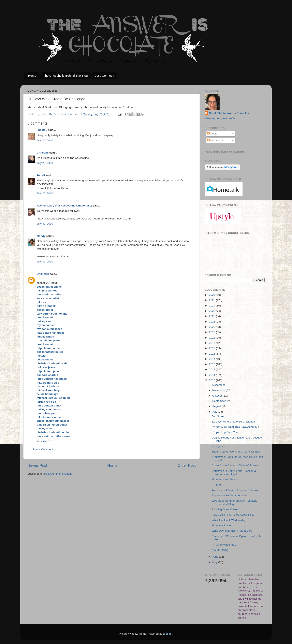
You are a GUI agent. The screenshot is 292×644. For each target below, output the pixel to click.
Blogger (168, 634)
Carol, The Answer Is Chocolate (229, 113)
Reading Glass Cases (225, 509)
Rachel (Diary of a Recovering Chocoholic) (64, 206)
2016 (213, 348)
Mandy (41, 236)
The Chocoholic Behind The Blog (66, 76)
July (215, 412)
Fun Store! (218, 416)
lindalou (42, 130)
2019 (213, 332)
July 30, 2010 (45, 224)
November (219, 390)
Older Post (187, 465)
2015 (213, 354)
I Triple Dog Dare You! (225, 432)
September (219, 401)
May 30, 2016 (45, 441)
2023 (213, 311)
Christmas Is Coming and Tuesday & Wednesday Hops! (234, 473)
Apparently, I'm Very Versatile (229, 495)
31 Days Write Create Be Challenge (233, 422)
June (216, 557)
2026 (213, 295)
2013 (213, 364)
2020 (213, 327)
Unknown (43, 274)
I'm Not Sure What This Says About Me (235, 427)
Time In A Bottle (221, 525)
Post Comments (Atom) (58, 474)
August (217, 406)
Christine (43, 153)
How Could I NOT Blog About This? (233, 515)
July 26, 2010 (45, 140)
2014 (213, 359)
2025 (213, 300)
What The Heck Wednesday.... (230, 520)
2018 (213, 338)
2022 (213, 316)
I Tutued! (217, 485)
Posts (212, 134)
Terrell (41, 175)
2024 (213, 306)
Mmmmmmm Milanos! (225, 479)
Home (32, 76)
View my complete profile (220, 118)
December (219, 385)
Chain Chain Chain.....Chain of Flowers (235, 465)
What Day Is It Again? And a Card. (232, 531)
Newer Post (37, 465)
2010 (213, 380)
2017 (213, 343)
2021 (213, 322)
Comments (215, 140)
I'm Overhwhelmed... (224, 545)
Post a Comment (43, 449)
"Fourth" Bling (220, 550)
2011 (213, 375)
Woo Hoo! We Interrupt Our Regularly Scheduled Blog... (235, 502)
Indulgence (218, 446)
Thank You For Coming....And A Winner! (236, 452)
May (215, 562)
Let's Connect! (104, 76)
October (218, 396)
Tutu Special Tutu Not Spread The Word (236, 490)
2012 (213, 369)
